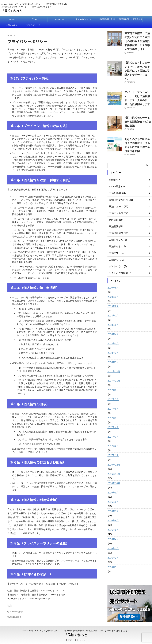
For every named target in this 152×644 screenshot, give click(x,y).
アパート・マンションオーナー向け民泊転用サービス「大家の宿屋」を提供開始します (138, 88)
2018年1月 (112, 346)
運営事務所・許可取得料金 (131, 19)
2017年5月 (112, 401)
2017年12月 (113, 355)
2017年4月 (112, 411)
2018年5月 (112, 308)
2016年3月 (112, 532)
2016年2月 (112, 541)
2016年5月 (112, 513)
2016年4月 (112, 523)
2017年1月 (112, 439)
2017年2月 (112, 429)
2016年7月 (112, 495)
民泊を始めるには (83, 19)
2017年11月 (113, 364)
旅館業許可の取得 (107, 19)
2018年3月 (112, 327)
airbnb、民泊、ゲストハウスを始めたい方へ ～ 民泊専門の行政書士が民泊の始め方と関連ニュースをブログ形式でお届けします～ (76, 630)
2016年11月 (113, 457)
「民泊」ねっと (12, 11)
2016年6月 (112, 504)
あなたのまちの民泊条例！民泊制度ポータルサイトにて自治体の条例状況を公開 (138, 131)
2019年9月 (112, 290)
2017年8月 (112, 374)
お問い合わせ (12, 25)
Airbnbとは (60, 19)
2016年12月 (113, 448)
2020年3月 (112, 280)
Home (12, 19)
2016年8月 (112, 485)
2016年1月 (112, 551)
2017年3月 (112, 420)
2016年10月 (113, 467)
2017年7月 (112, 383)
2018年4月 (112, 318)
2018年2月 (112, 336)
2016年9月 (112, 476)
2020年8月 (112, 271)
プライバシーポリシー (36, 25)
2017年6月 (112, 392)
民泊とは (36, 19)
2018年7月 (112, 299)
